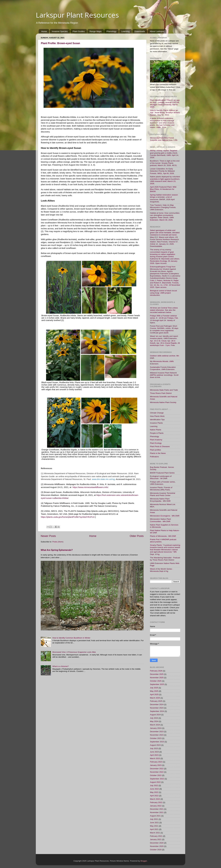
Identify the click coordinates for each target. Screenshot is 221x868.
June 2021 (154, 823)
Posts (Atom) (58, 542)
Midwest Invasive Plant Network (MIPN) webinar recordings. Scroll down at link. (164, 375)
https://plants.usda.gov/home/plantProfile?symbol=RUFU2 (68, 517)
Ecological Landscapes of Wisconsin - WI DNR (161, 477)
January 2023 (156, 765)
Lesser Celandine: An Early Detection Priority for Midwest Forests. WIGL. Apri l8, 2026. (162, 171)
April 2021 (154, 829)
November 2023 (157, 735)
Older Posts (137, 536)
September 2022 (157, 779)
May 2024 (154, 721)
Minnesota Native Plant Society (163, 402)
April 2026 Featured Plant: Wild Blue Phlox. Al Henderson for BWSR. (163, 189)
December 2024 (157, 704)
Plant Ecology (156, 443)
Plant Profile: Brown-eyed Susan (60, 43)
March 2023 (155, 758)
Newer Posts (48, 536)
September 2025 (157, 684)
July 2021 (154, 819)
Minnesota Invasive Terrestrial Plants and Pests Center (163, 494)
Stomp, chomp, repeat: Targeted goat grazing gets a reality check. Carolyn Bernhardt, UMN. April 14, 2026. (164, 154)
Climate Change (157, 413)
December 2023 (157, 732)
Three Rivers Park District (161, 393)
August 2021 (155, 816)
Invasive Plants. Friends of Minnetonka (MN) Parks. (161, 489)
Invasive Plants (156, 423)
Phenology (111, 31)
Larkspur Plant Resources (77, 15)
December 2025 (157, 674)
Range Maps (95, 31)
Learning (125, 31)
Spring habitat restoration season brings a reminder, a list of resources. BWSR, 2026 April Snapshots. (164, 198)
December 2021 (157, 809)
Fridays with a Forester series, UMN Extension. (163, 483)
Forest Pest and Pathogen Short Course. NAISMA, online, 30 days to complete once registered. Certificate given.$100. (164, 329)
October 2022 (156, 775)
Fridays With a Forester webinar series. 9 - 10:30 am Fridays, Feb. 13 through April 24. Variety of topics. (164, 319)
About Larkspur (157, 31)
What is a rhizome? (60, 666)
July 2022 (154, 785)
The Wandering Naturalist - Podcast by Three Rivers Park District (165, 559)
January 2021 (156, 839)
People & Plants (157, 433)
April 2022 (154, 796)
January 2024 (156, 728)
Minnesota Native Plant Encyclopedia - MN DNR (160, 500)
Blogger (144, 861)
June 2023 (154, 752)
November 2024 (157, 708)
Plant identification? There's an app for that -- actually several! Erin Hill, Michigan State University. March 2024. (165, 104)
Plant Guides (79, 31)
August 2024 (155, 715)
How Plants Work (157, 416)
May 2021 (154, 826)
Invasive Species (60, 31)
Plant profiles (155, 450)
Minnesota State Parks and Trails (164, 390)
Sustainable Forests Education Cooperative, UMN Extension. (163, 368)
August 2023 (155, 745)
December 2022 (157, 769)
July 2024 (154, 718)
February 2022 (156, 802)
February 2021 (156, 836)
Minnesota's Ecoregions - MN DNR (165, 516)
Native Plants (156, 430)
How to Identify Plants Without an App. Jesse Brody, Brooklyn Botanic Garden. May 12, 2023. (165, 113)
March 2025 (155, 698)
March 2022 (155, 799)
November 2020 (157, 846)
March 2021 (155, 833)
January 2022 (156, 806)
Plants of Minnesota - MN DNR (163, 536)
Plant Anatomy (156, 440)
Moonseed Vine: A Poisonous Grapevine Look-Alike (74, 652)
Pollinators (154, 457)
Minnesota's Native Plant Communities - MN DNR (160, 520)
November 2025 (157, 678)
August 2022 (155, 782)
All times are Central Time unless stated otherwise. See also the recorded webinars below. (164, 310)
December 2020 (157, 843)
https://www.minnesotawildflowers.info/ (90, 487)
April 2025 (154, 694)
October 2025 (156, 681)
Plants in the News (158, 453)
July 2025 (154, 688)
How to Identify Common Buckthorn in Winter (71, 638)
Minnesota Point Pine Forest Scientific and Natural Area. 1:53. (164, 139)
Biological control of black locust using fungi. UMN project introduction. (163, 293)
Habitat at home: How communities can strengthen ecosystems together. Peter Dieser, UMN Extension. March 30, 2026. (165, 216)
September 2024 (157, 711)
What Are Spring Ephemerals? (57, 550)
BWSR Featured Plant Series (162, 473)
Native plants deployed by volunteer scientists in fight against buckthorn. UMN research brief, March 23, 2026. (165, 180)
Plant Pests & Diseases (160, 446)
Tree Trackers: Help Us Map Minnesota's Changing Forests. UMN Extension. (163, 207)
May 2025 (154, 691)
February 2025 (156, 701)
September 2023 (157, 742)
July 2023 (154, 748)
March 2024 (155, 725)
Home (44, 31)
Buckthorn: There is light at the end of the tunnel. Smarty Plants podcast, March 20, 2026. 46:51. (165, 163)
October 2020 (156, 850)
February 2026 (156, 671)
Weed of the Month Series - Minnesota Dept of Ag (162, 570)
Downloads (140, 31)
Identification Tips (157, 420)
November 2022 (157, 772)
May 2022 (154, 792)
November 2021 (157, 812)
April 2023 (154, 755)
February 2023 (156, 762)
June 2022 (154, 789)
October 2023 (156, 738)
